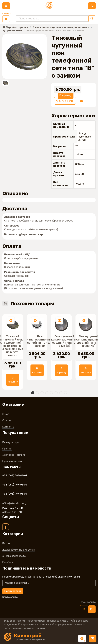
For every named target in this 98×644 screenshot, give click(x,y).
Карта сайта (10, 597)
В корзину (66, 95)
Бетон (6, 543)
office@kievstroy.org (14, 503)
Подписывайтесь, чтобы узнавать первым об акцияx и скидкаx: (42, 577)
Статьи (7, 420)
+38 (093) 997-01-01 (15, 494)
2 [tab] (37, 393)
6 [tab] (56, 393)
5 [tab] (51, 393)
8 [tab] (65, 393)
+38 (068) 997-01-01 (15, 476)
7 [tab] (61, 393)
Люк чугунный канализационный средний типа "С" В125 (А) (64, 341)
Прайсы (7, 449)
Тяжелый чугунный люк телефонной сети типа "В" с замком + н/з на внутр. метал (13, 346)
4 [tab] (47, 393)
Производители (12, 461)
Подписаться (13, 591)
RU (92, 609)
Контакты (8, 427)
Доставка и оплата (14, 455)
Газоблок (8, 562)
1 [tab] (33, 393)
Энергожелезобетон (15, 556)
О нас (6, 414)
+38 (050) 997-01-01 (15, 485)
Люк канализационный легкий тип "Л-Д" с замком (40, 341)
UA (84, 609)
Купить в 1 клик (65, 101)
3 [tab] (42, 393)
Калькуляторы (11, 442)
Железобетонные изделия (19, 550)
